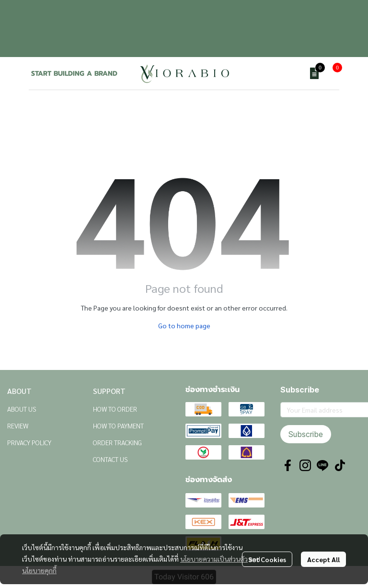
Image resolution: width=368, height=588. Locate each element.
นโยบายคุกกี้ (39, 570)
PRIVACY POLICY (29, 442)
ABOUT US (22, 409)
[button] (291, 73)
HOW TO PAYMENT (118, 426)
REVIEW (18, 426)
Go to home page (184, 325)
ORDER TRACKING (117, 442)
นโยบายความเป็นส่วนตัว (214, 559)
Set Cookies (267, 559)
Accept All (323, 559)
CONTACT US (110, 459)
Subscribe (306, 434)
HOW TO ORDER (115, 409)
